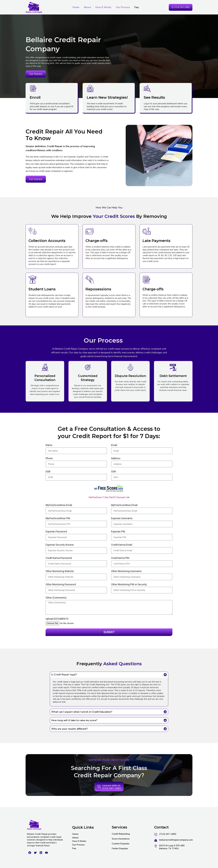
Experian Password (56, 532)
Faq (137, 7)
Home (76, 7)
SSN (114, 472)
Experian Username (122, 519)
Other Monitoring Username (126, 571)
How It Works (103, 7)
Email (114, 445)
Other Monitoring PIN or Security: (129, 585)
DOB (48, 472)
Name (49, 445)
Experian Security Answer (60, 545)
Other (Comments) (56, 598)
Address (116, 459)
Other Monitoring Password (61, 585)
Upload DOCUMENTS (57, 619)
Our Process (123, 7)
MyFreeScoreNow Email (59, 505)
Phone (49, 459)
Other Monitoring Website (60, 571)
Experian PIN (118, 532)
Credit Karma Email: (122, 545)
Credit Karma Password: (59, 558)
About (87, 7)
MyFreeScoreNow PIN (58, 519)
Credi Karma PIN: (120, 558)
